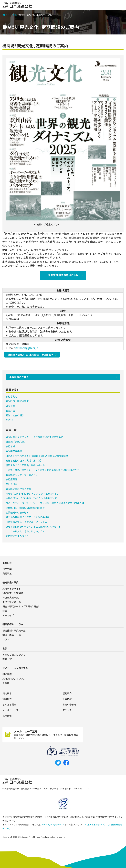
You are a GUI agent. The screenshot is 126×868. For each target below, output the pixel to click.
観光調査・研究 (10, 582)
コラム (6, 639)
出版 (15, 15)
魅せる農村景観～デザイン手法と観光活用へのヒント (33, 527)
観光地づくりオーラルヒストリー (23, 475)
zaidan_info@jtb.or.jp (53, 824)
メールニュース (10, 710)
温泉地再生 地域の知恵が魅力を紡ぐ (25, 508)
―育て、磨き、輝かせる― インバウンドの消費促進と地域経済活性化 (42, 470)
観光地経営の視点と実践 (18, 489)
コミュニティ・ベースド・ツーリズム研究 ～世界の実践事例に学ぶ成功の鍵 (45, 503)
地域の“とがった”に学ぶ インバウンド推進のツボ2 (32, 494)
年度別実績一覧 (10, 597)
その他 (9, 420)
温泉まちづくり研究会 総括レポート (25, 465)
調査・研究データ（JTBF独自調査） (21, 606)
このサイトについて (81, 788)
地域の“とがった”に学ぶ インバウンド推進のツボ (31, 498)
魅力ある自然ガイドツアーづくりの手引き (27, 517)
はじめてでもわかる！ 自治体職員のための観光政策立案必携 (37, 456)
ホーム (7, 15)
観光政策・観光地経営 (17, 401)
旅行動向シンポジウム (14, 679)
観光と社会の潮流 (15, 415)
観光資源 (10, 406)
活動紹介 (67, 693)
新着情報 (67, 699)
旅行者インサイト (12, 589)
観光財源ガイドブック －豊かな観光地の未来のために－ (36, 437)
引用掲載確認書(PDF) (95, 824)
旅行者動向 (11, 396)
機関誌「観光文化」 (16, 442)
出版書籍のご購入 (19, 377)
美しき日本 (11, 484)
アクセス (67, 710)
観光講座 (7, 674)
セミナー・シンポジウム (15, 668)
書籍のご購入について (14, 655)
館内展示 (7, 693)
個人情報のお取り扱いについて (35, 788)
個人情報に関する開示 (60, 788)
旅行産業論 (11, 479)
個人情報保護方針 (11, 788)
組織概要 (7, 699)
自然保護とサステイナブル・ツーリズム (26, 522)
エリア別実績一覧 (12, 602)
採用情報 (7, 716)
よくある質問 (9, 705)
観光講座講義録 (14, 451)
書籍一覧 (7, 659)
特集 (5, 611)
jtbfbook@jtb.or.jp (26, 348)
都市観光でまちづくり (17, 536)
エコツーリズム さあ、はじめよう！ (25, 531)
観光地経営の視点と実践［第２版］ (24, 460)
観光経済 (10, 411)
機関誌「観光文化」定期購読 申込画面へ (31, 355)
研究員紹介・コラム (13, 624)
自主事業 (7, 569)
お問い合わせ (69, 705)
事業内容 (7, 563)
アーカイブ (8, 615)
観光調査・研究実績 (13, 593)
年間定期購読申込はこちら (63, 275)
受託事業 (7, 573)
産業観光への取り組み (17, 512)
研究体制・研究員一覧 (14, 630)
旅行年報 (10, 446)
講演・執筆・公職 (12, 635)
